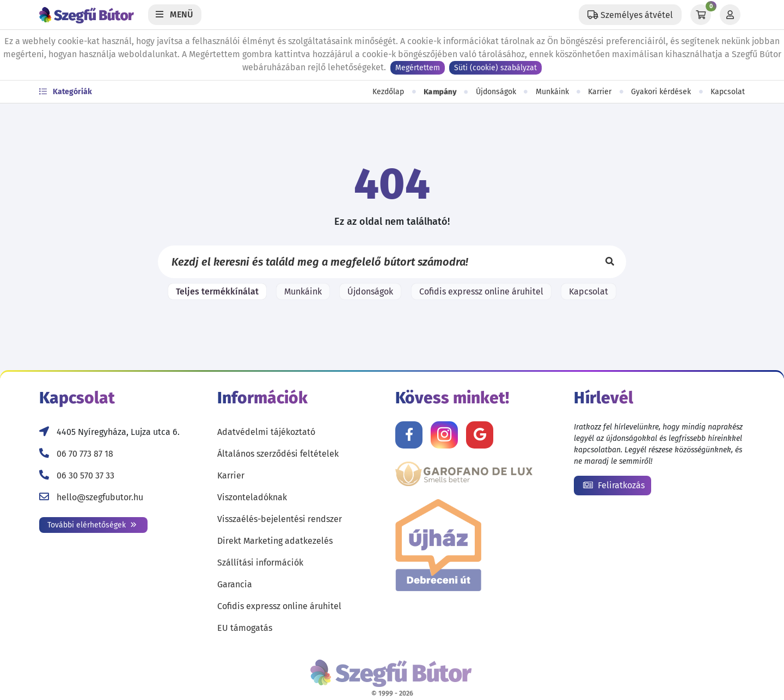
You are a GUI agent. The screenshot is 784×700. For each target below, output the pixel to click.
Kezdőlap (388, 92)
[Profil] (730, 15)
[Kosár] (701, 15)
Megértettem (418, 68)
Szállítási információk (260, 563)
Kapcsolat (728, 92)
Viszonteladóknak (252, 497)
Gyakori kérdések (661, 92)
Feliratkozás (614, 485)
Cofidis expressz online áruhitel (481, 291)
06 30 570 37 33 (85, 475)
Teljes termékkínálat (217, 291)
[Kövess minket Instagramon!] (444, 435)
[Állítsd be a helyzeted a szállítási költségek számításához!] (630, 15)
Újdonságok (496, 92)
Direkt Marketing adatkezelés (275, 541)
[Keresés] (610, 262)
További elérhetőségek (92, 525)
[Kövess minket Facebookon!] (409, 435)
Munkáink (552, 92)
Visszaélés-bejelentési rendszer (280, 519)
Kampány (440, 92)
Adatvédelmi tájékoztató (266, 432)
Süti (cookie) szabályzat (495, 68)
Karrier (600, 92)
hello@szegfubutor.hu (100, 497)
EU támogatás (245, 628)
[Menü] (175, 15)
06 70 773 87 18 (85, 454)
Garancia (235, 584)
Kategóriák (66, 92)
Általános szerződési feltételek (278, 454)
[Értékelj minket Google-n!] (480, 435)
